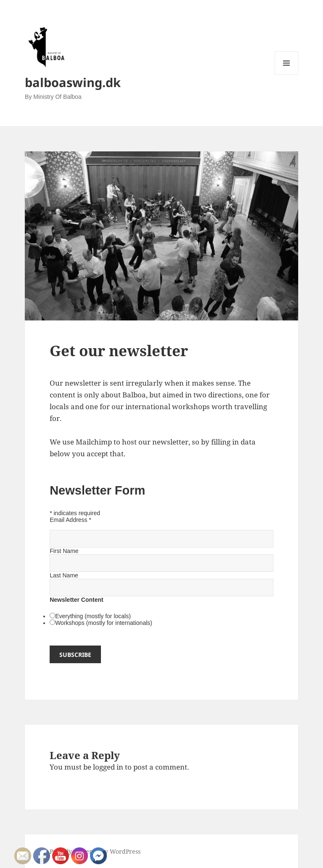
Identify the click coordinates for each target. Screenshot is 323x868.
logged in (108, 767)
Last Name (64, 575)
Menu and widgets (287, 75)
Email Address (70, 520)
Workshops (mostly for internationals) (104, 623)
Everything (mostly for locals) (93, 616)
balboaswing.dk (73, 82)
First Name (64, 551)
